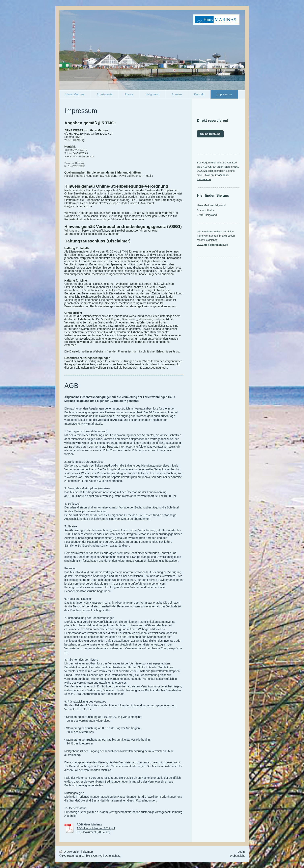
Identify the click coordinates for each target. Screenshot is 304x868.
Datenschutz (113, 856)
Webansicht (237, 856)
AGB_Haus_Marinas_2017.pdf (96, 828)
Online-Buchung (210, 134)
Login (241, 852)
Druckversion (70, 852)
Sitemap (88, 852)
